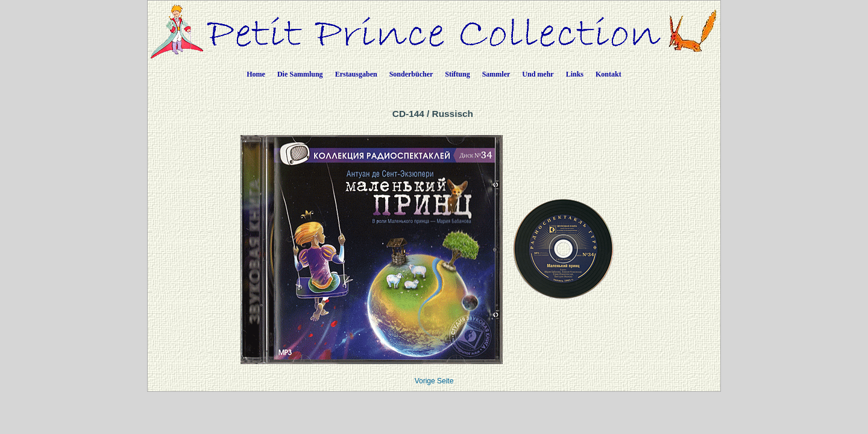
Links (575, 74)
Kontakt (609, 74)
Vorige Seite (434, 381)
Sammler (496, 74)
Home (256, 74)
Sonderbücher (411, 74)
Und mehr (538, 74)
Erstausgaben (356, 74)
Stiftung (457, 74)
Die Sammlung (300, 74)
